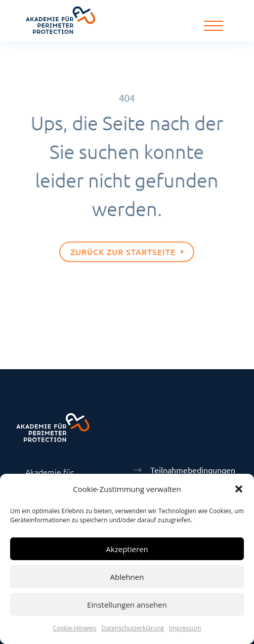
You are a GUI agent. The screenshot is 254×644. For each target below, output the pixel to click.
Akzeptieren (127, 549)
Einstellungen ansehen (127, 605)
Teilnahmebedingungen (193, 470)
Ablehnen (127, 577)
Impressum (185, 628)
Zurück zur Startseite (123, 250)
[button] (239, 489)
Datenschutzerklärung (133, 628)
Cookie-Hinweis (75, 628)
